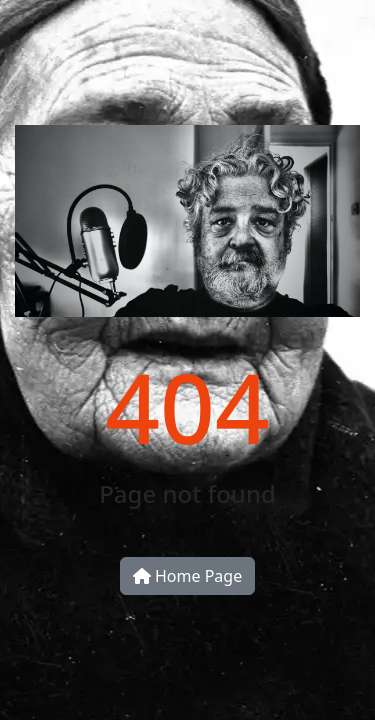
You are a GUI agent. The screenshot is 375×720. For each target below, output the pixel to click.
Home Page (187, 576)
